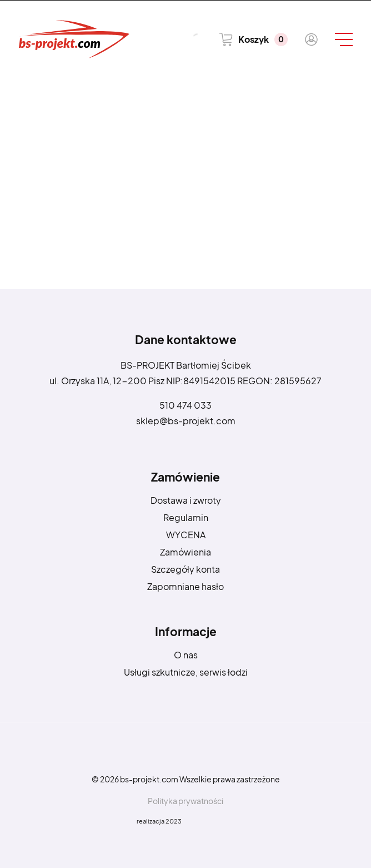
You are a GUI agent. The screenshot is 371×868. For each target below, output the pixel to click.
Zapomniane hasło (185, 586)
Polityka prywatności (185, 801)
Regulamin (186, 517)
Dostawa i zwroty (186, 500)
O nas (186, 655)
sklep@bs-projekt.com (186, 421)
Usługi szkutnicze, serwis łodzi (186, 672)
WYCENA (186, 535)
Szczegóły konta (185, 569)
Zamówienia (185, 552)
